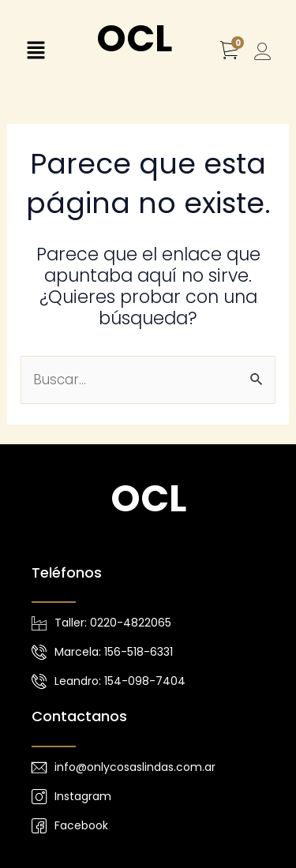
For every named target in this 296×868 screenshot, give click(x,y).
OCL (134, 38)
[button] (36, 52)
